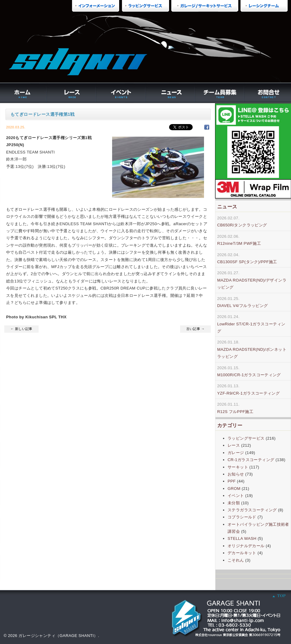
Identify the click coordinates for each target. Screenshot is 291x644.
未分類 (234, 503)
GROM (234, 489)
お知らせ (236, 474)
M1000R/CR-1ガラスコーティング (249, 375)
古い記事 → (195, 329)
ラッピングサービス (246, 438)
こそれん (236, 560)
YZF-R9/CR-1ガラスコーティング (248, 393)
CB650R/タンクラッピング (242, 225)
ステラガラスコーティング (252, 510)
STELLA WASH (242, 538)
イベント (236, 496)
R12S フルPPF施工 (235, 412)
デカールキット (242, 553)
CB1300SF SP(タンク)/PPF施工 (247, 262)
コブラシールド (242, 517)
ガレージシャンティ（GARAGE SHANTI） (58, 636)
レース (234, 445)
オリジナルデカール (246, 546)
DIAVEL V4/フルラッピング (243, 306)
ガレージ (236, 453)
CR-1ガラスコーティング (251, 460)
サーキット (238, 467)
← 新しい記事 (21, 329)
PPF (232, 481)
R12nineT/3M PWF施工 (239, 243)
